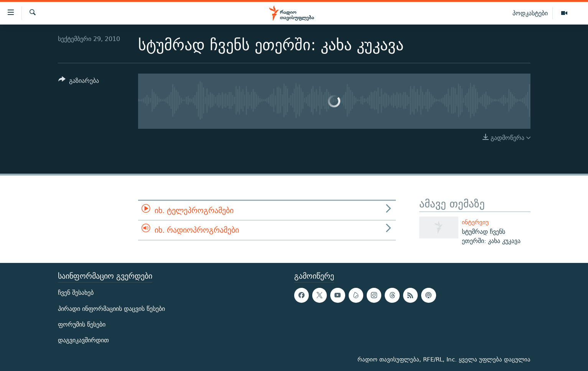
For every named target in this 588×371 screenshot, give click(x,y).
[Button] (79, 82)
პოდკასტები (530, 13)
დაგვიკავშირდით (83, 340)
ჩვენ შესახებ (76, 293)
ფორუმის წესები (82, 324)
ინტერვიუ (475, 222)
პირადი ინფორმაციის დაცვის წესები (111, 309)
